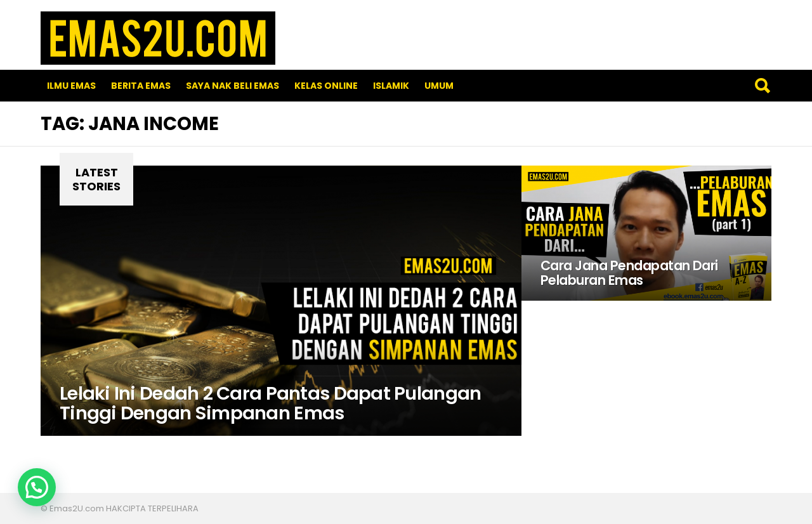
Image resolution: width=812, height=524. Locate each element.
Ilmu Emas (71, 86)
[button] (37, 487)
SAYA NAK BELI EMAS (232, 86)
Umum (439, 86)
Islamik (391, 86)
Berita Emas (141, 86)
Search (762, 86)
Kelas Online (326, 86)
